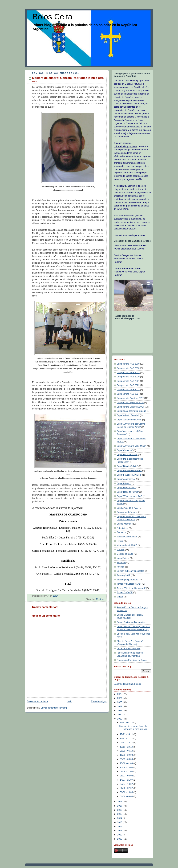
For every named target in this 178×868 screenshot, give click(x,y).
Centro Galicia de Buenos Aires (132, 622)
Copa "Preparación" (126, 488)
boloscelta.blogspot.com (126, 146)
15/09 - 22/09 (127, 755)
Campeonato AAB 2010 (128, 368)
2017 (120, 806)
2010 (120, 835)
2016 (120, 810)
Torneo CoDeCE (125, 592)
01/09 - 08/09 (127, 759)
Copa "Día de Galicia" (127, 466)
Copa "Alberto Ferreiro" (128, 415)
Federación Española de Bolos (132, 660)
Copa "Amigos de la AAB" (129, 420)
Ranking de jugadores (127, 580)
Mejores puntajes (125, 554)
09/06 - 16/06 (127, 792)
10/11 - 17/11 (127, 738)
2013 (120, 822)
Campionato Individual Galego (131, 411)
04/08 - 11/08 (127, 772)
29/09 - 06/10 (127, 751)
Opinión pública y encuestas (130, 571)
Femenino (122, 532)
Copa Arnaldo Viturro (127, 512)
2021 (120, 711)
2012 (120, 827)
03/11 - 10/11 (127, 743)
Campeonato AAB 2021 (128, 381)
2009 (120, 839)
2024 (120, 698)
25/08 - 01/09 (127, 763)
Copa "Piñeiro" (124, 483)
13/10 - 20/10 (127, 747)
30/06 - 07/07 (127, 788)
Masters (100, 599)
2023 (120, 702)
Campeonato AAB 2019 (128, 377)
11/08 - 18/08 (127, 768)
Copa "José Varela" (126, 479)
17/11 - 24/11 (127, 734)
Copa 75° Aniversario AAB (129, 496)
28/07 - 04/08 (127, 776)
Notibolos (121, 562)
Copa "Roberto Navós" (128, 492)
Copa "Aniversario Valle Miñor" (132, 446)
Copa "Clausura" (125, 450)
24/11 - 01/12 (127, 722)
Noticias (121, 567)
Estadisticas (122, 528)
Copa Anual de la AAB (127, 508)
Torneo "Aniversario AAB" (129, 584)
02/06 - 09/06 (127, 796)
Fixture (120, 541)
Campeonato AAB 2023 (128, 390)
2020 (120, 715)
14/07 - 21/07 (127, 780)
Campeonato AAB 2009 (128, 364)
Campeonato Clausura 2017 (130, 407)
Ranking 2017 (123, 575)
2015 (120, 814)
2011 (120, 831)
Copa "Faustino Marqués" (129, 471)
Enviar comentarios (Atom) (54, 708)
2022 (120, 706)
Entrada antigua (99, 701)
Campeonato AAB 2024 (128, 394)
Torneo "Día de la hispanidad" (131, 588)
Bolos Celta (52, 17)
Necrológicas (123, 558)
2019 (120, 719)
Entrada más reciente (37, 701)
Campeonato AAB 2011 (128, 373)
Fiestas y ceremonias (127, 537)
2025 (120, 694)
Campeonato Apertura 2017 (130, 398)
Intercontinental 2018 (127, 545)
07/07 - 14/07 (127, 784)
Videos (120, 597)
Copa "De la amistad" (127, 455)
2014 (120, 818)
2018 (120, 802)
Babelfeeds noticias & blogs (127, 684)
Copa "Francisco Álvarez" (129, 475)
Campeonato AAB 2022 (128, 385)
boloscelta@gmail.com (125, 229)
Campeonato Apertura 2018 (130, 402)
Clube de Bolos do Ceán (129, 648)
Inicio (69, 701)
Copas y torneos (125, 524)
